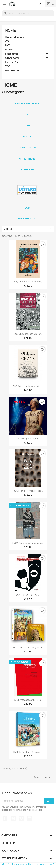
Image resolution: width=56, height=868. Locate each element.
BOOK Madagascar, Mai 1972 (28, 334)
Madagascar (12, 54)
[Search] (28, 13)
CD (7, 41)
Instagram (29, 818)
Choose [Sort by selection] (28, 229)
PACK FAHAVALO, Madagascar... (28, 647)
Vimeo (21, 818)
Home (11, 30)
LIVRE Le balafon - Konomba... (28, 752)
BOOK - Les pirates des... (28, 595)
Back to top (42, 777)
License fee (12, 62)
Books (9, 50)
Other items (12, 58)
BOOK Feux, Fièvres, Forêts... (28, 491)
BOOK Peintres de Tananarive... (28, 543)
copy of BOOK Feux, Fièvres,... (28, 282)
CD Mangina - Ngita (28, 438)
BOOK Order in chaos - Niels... (28, 386)
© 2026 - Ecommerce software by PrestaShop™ (28, 864)
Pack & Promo (13, 71)
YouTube (13, 818)
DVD (8, 45)
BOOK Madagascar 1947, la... (28, 700)
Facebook (5, 818)
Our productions (15, 37)
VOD (8, 66)
